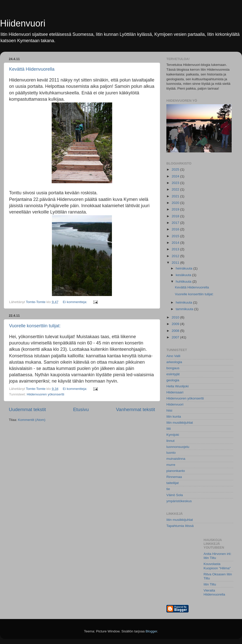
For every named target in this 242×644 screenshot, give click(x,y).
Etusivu (81, 409)
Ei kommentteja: (75, 302)
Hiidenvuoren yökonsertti (46, 394)
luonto (171, 453)
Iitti (169, 429)
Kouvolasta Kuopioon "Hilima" (217, 566)
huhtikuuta (184, 281)
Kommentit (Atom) (32, 420)
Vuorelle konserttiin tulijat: (35, 326)
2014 (176, 243)
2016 (176, 229)
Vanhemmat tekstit (135, 409)
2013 (176, 249)
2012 (176, 256)
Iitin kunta (174, 417)
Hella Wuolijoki (177, 386)
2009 (176, 324)
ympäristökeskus (179, 501)
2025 (176, 169)
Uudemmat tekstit (27, 409)
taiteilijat (173, 483)
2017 (176, 223)
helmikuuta (184, 302)
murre (171, 465)
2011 (176, 263)
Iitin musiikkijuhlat (180, 423)
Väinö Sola (175, 495)
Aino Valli (173, 356)
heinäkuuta (185, 268)
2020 (176, 203)
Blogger (152, 631)
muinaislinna (176, 459)
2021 (176, 196)
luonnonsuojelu (178, 447)
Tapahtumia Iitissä (180, 526)
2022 (176, 189)
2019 (176, 209)
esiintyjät (173, 374)
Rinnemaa (174, 477)
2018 (176, 216)
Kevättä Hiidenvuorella (32, 69)
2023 (176, 183)
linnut (170, 441)
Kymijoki (173, 435)
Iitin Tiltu (210, 584)
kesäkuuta (184, 275)
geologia (173, 380)
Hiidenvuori (23, 23)
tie (168, 489)
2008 (176, 331)
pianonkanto (176, 471)
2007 (176, 337)
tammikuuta (185, 309)
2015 (176, 236)
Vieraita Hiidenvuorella (215, 592)
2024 (176, 176)
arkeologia (174, 362)
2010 (176, 317)
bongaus (173, 368)
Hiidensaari (175, 392)
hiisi (169, 410)
